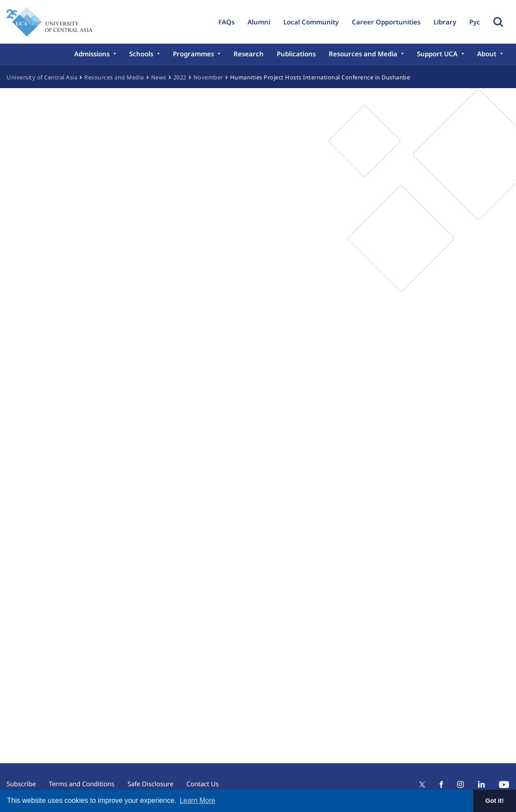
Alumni (259, 22)
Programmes (193, 54)
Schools (141, 54)
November (208, 77)
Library (445, 22)
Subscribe (21, 784)
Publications (296, 54)
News (159, 77)
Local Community (311, 22)
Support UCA (437, 54)
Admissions (92, 54)
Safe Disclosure (150, 784)
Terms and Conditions (82, 784)
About (487, 54)
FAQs (226, 22)
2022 (180, 77)
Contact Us (203, 784)
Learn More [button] (197, 800)
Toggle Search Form (498, 22)
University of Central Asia (42, 77)
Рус (475, 22)
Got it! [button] (495, 801)
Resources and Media (363, 54)
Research (249, 54)
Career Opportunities (386, 22)
